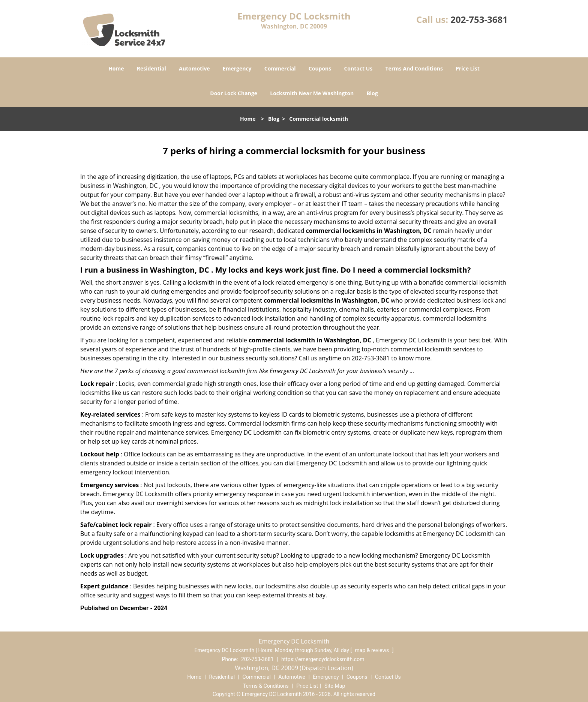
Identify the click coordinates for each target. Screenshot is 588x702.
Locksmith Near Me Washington (312, 93)
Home (116, 68)
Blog (372, 93)
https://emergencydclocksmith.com (323, 659)
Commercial (280, 68)
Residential (151, 68)
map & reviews (373, 650)
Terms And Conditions (414, 68)
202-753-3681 (479, 19)
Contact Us (358, 68)
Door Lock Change (234, 93)
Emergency (237, 68)
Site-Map (335, 686)
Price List (468, 68)
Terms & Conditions (266, 686)
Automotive (194, 68)
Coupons (320, 68)
